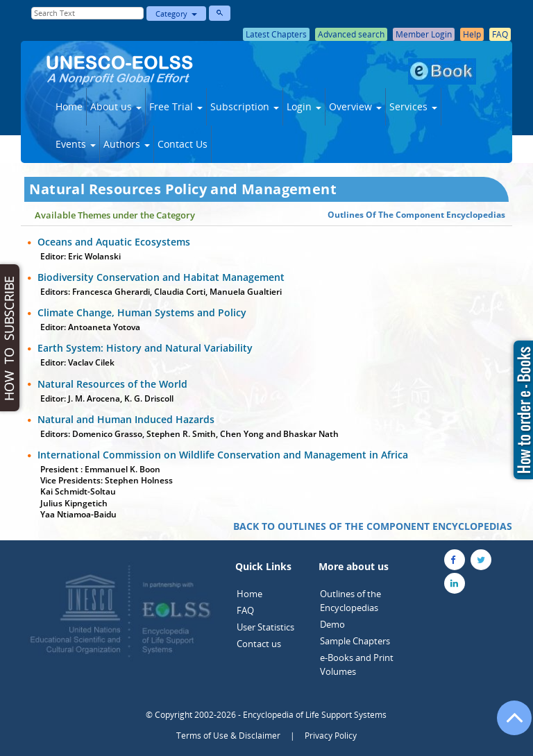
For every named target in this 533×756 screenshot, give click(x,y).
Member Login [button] (424, 34)
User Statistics (265, 627)
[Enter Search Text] (87, 13)
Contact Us (183, 144)
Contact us (259, 644)
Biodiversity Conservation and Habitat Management (161, 277)
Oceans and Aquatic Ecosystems (114, 242)
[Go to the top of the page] (508, 725)
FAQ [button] (500, 34)
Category (176, 14)
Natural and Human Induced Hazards (126, 419)
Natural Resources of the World (112, 384)
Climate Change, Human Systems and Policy (142, 312)
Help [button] (472, 34)
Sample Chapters (355, 641)
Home (69, 106)
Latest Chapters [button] (276, 34)
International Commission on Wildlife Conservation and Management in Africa (223, 455)
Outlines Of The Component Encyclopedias (416, 215)
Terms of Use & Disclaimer (228, 736)
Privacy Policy (331, 736)
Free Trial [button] (176, 106)
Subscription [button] (245, 106)
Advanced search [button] (351, 34)
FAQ (245, 610)
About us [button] (116, 106)
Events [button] (76, 144)
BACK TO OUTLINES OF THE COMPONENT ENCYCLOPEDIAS (373, 526)
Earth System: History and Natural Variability (145, 348)
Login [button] (304, 106)
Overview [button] (355, 106)
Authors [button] (127, 144)
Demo (332, 624)
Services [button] (413, 106)
